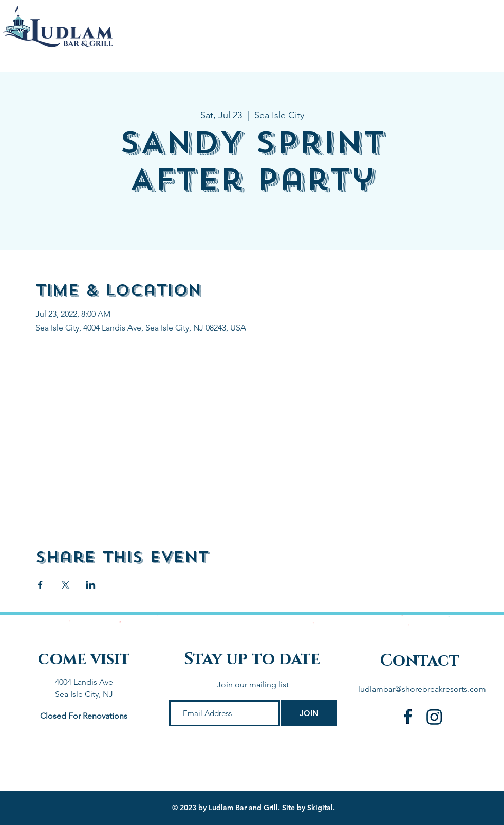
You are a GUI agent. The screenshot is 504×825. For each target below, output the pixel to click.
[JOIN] (309, 713)
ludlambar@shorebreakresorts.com (422, 689)
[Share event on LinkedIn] (91, 585)
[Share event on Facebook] (40, 585)
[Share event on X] (66, 585)
